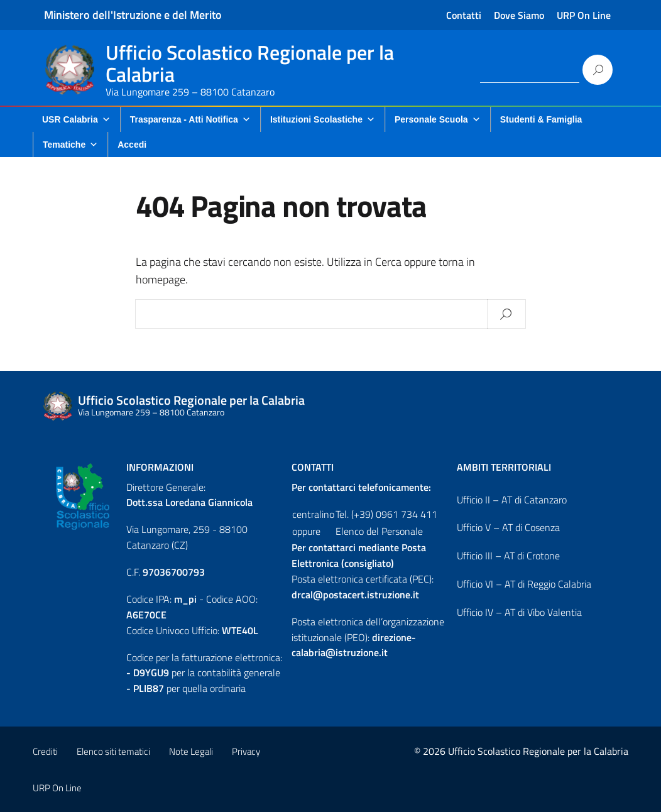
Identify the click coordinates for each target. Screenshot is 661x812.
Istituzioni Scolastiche (323, 119)
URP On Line (584, 15)
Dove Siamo (519, 15)
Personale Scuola (438, 119)
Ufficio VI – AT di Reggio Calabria (524, 584)
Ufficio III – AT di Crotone (508, 556)
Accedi (132, 145)
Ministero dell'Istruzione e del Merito (133, 15)
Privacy (246, 751)
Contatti (464, 15)
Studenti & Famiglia (541, 119)
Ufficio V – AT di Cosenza (508, 527)
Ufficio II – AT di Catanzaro (512, 500)
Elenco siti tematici (113, 751)
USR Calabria (76, 119)
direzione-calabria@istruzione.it (354, 645)
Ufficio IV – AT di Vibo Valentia (519, 612)
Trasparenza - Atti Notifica (190, 119)
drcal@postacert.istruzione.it (355, 595)
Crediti (45, 751)
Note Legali (191, 751)
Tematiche (70, 145)
